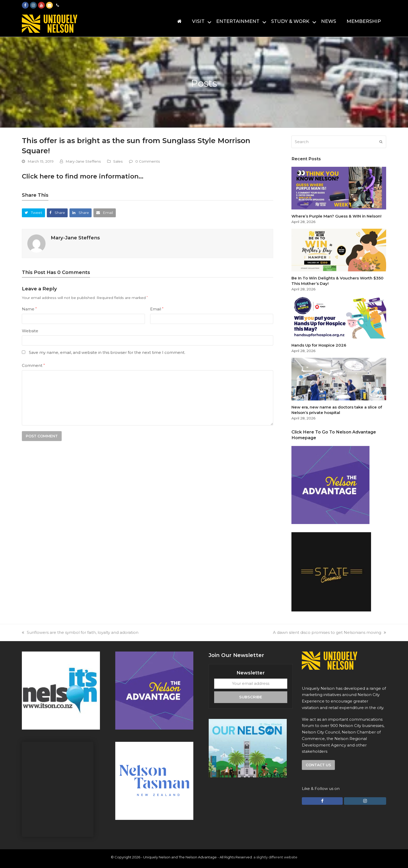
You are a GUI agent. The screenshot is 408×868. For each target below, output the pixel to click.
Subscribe (251, 697)
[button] (33, 213)
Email (157, 309)
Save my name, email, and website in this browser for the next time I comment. (107, 352)
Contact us (318, 765)
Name (29, 309)
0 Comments (148, 161)
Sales (118, 161)
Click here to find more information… (83, 176)
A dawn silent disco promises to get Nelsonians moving (330, 632)
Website (30, 331)
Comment (33, 365)
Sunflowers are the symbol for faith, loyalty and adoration (80, 632)
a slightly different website (275, 857)
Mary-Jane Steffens (83, 161)
